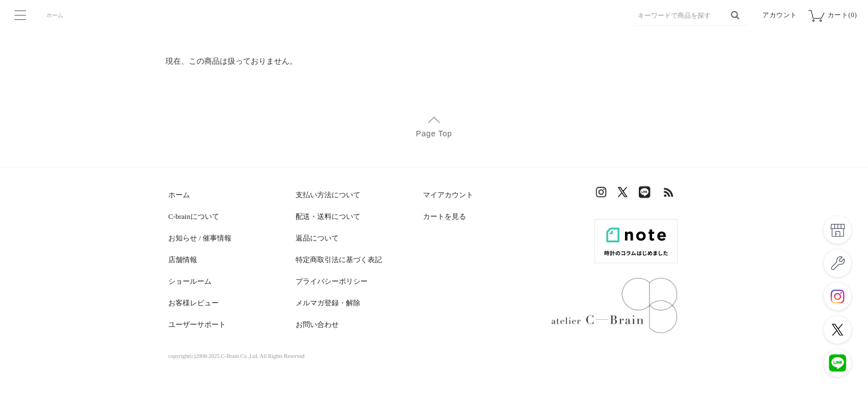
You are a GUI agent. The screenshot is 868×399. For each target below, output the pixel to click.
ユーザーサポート (197, 324)
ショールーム (190, 281)
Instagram (603, 195)
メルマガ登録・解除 (328, 303)
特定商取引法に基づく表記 (339, 260)
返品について (317, 238)
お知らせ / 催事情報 (200, 238)
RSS (669, 195)
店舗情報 (183, 260)
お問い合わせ (317, 324)
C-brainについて (194, 216)
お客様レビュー (193, 303)
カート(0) (842, 15)
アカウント (780, 15)
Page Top (434, 134)
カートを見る (445, 216)
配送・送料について (328, 216)
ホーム (55, 15)
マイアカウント (448, 195)
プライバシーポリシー (332, 281)
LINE (647, 195)
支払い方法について (328, 195)
